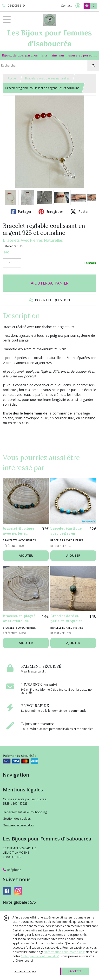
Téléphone (12, 870)
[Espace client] (78, 6)
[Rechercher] (93, 66)
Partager (21, 212)
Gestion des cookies (17, 819)
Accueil (13, 78)
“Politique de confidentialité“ (40, 956)
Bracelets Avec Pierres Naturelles (33, 240)
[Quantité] (12, 263)
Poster (79, 212)
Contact (66, 6)
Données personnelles (18, 825)
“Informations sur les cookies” (65, 952)
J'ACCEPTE (75, 971)
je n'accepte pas (25, 971)
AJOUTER (26, 555)
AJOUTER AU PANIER (50, 283)
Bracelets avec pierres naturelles (47, 78)
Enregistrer (51, 212)
